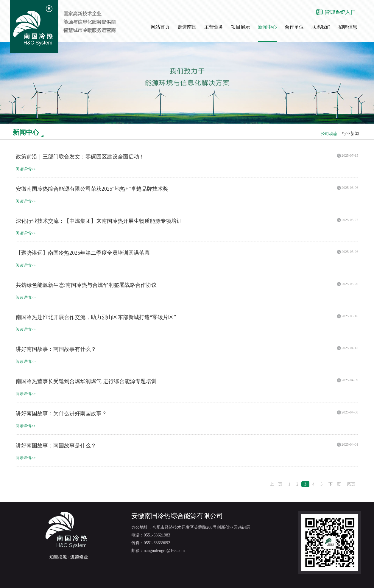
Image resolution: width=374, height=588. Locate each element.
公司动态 (329, 134)
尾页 (351, 484)
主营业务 (214, 27)
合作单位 (294, 27)
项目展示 (241, 27)
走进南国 (187, 27)
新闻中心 (267, 27)
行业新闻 (350, 134)
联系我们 (321, 27)
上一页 (276, 484)
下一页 (335, 484)
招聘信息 (348, 27)
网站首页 (160, 27)
